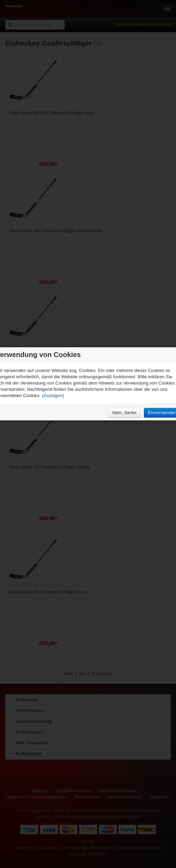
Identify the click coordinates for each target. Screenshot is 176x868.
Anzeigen (53, 396)
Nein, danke (124, 413)
